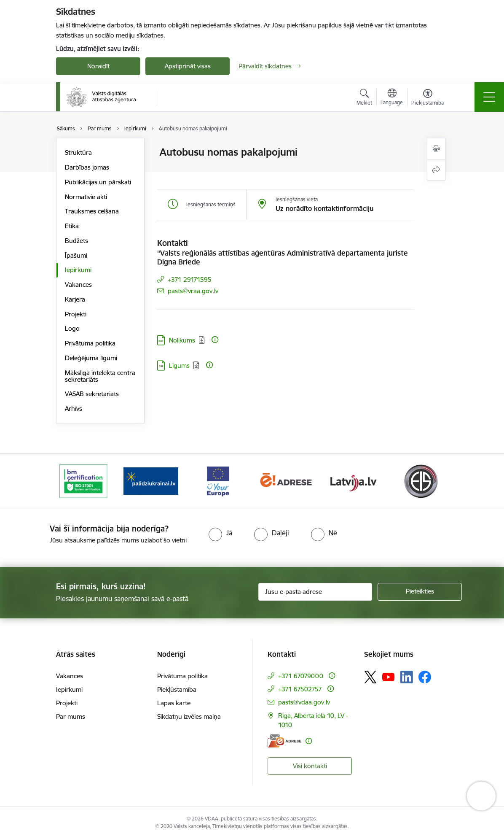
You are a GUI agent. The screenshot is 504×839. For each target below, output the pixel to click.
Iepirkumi (78, 270)
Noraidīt (98, 66)
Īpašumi (76, 255)
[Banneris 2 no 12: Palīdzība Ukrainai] (151, 481)
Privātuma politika (90, 343)
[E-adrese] (284, 741)
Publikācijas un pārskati (98, 182)
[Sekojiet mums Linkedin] (407, 677)
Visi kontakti (310, 766)
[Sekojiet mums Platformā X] (370, 677)
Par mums (71, 716)
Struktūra (78, 152)
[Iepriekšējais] (70, 481)
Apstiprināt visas (188, 66)
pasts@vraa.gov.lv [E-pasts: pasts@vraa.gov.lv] (193, 291)
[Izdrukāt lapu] (436, 149)
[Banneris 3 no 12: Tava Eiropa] (218, 481)
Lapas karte (174, 703)
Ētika (72, 226)
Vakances (78, 285)
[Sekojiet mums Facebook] (425, 677)
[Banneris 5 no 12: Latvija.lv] (353, 481)
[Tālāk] (434, 481)
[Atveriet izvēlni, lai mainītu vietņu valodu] (392, 98)
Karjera (75, 299)
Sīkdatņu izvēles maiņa (189, 716)
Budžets (76, 241)
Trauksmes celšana (92, 211)
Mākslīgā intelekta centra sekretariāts (100, 376)
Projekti (76, 314)
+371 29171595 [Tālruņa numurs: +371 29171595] (190, 279)
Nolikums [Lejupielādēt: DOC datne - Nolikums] (182, 340)
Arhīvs (74, 409)
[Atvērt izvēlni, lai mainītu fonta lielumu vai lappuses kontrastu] (428, 98)
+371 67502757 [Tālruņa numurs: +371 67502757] (300, 689)
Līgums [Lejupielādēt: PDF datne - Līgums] (179, 366)
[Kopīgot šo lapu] (436, 170)
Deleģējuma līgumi (91, 358)
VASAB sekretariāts (92, 394)
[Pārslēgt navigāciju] (489, 97)
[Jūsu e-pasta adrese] (315, 592)
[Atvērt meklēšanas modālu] (364, 98)
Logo (72, 328)
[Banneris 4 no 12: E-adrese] (286, 481)
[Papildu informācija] (215, 340)
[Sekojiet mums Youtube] (389, 677)
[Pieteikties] (420, 592)
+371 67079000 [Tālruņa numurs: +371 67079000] (301, 676)
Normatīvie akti (86, 197)
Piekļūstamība (177, 689)
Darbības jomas (87, 167)
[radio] (220, 533)
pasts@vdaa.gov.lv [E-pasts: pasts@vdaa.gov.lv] (304, 702)
